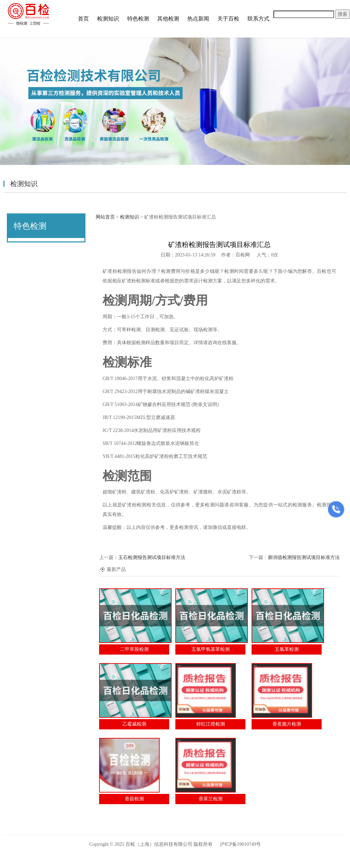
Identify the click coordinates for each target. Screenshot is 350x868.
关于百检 (228, 19)
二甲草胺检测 (134, 649)
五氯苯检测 (287, 649)
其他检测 (168, 19)
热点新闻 (198, 19)
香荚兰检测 (211, 799)
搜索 (342, 14)
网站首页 (105, 217)
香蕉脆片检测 (287, 724)
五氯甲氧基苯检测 (211, 649)
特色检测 (138, 19)
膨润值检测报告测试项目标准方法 (304, 557)
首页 (83, 19)
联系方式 (258, 19)
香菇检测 (134, 799)
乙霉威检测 (134, 724)
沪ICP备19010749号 (240, 844)
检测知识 (108, 19)
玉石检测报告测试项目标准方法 (152, 557)
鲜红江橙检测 (211, 724)
